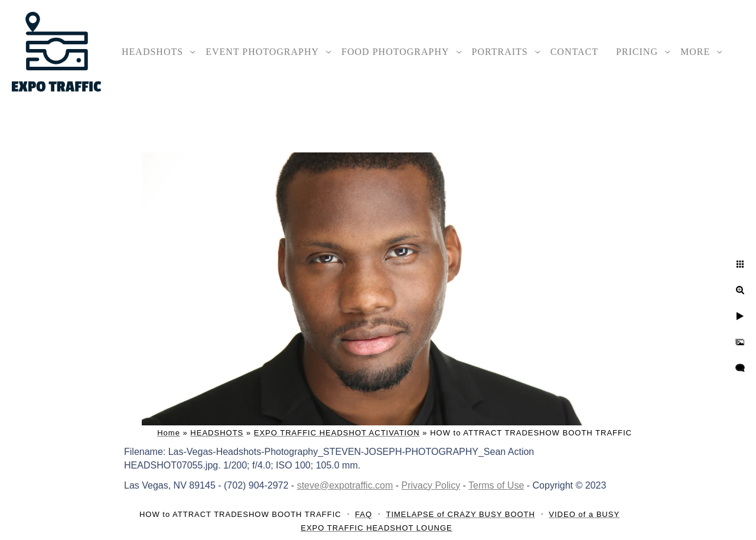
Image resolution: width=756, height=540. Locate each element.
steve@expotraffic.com (345, 485)
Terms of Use (496, 485)
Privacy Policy (431, 485)
